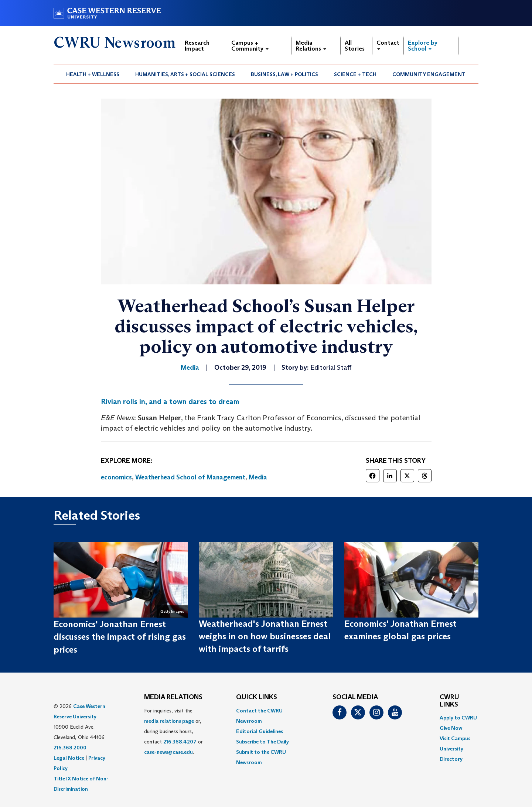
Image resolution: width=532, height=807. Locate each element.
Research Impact (197, 46)
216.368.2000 (70, 748)
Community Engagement (429, 74)
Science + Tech (355, 74)
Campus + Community (250, 46)
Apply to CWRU (458, 718)
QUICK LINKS (257, 697)
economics (116, 477)
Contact (388, 45)
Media (258, 477)
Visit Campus (455, 738)
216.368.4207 (180, 742)
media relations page (169, 721)
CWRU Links (449, 701)
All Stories (355, 46)
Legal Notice (69, 758)
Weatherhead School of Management (190, 477)
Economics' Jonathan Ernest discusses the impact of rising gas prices (120, 637)
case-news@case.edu (168, 752)
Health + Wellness (93, 74)
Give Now (451, 728)
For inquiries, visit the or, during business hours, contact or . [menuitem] (173, 731)
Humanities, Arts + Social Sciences (185, 74)
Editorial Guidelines (260, 731)
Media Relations (311, 46)
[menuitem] (93, 74)
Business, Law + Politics (284, 74)
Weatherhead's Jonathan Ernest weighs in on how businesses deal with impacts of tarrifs (265, 636)
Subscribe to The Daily (262, 742)
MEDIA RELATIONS (173, 697)
